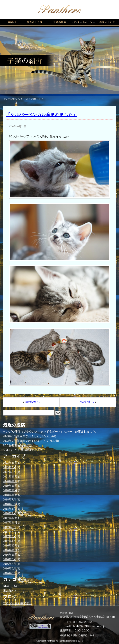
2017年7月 (10, 532)
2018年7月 (10, 499)
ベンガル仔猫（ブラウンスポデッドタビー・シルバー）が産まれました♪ (50, 432)
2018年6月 (10, 504)
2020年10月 (10, 481)
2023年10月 (10, 463)
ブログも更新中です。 (17, 603)
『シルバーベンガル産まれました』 (42, 115)
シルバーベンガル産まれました (23, 450)
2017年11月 (10, 522)
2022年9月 (10, 472)
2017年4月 (10, 541)
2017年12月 (10, 518)
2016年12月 (10, 545)
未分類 (7, 590)
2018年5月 (10, 509)
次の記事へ (87, 402)
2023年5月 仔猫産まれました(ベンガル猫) (30, 436)
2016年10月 (10, 555)
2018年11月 (10, 490)
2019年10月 (10, 486)
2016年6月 (10, 568)
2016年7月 (10, 564)
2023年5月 (10, 467)
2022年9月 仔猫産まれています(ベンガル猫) (31, 441)
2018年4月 (10, 513)
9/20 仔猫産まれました (17, 445)
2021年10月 (10, 476)
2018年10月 (10, 495)
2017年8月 (10, 527)
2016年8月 (10, 559)
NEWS (7, 586)
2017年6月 (10, 536)
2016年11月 (10, 550)
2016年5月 (10, 573)
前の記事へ (32, 402)
